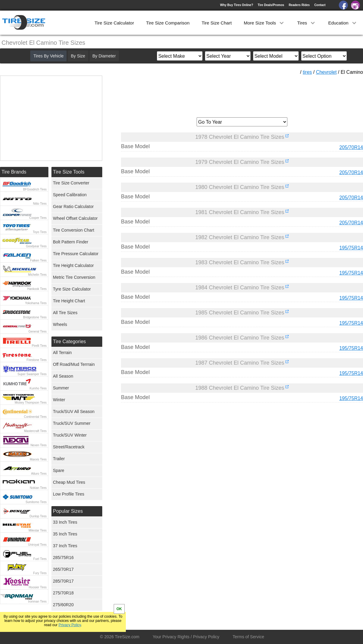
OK (119, 609)
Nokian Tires (38, 488)
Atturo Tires (39, 474)
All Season (63, 376)
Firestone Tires (37, 360)
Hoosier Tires (38, 587)
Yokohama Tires (36, 303)
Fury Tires (40, 573)
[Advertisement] (242, 94)
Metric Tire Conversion (74, 277)
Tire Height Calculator (73, 265)
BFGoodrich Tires (35, 189)
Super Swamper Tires (32, 374)
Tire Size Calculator (114, 23)
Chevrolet (326, 72)
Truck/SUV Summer (72, 423)
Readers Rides (299, 5)
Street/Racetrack (69, 447)
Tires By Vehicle (48, 56)
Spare (59, 470)
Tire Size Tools (69, 172)
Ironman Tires (37, 602)
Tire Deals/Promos (271, 5)
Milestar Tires (38, 530)
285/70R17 (63, 581)
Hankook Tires (37, 289)
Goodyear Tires (36, 246)
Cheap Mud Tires (69, 482)
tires (307, 72)
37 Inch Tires (65, 546)
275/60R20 (63, 605)
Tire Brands (14, 172)
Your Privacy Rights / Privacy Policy (186, 637)
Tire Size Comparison (168, 23)
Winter (59, 400)
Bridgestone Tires (35, 317)
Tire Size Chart (216, 23)
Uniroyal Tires (37, 545)
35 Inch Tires (65, 534)
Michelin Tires (37, 275)
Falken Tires (38, 260)
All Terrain (62, 353)
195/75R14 (351, 248)
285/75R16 (63, 558)
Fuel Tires (40, 559)
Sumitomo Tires (36, 502)
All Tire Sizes (65, 313)
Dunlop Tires (38, 516)
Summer (61, 388)
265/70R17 (63, 569)
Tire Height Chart (69, 301)
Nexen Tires (39, 445)
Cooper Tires (38, 218)
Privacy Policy (70, 625)
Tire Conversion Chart (74, 230)
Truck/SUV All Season (74, 411)
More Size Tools (265, 23)
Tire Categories (69, 342)
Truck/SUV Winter (70, 435)
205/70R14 (351, 147)
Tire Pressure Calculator (76, 254)
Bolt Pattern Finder (71, 242)
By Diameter (104, 56)
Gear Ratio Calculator (73, 207)
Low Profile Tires (69, 494)
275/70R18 (63, 593)
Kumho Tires (38, 388)
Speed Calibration (70, 195)
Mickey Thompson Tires (31, 403)
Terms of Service (248, 637)
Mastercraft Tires (35, 431)
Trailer (59, 459)
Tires (307, 23)
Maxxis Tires (38, 459)
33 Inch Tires (65, 522)
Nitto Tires (40, 204)
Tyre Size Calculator (72, 289)
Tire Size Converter (71, 183)
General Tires (38, 332)
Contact (320, 5)
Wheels (60, 324)
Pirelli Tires (39, 346)
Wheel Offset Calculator (75, 218)
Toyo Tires (40, 232)
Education (343, 23)
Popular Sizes (68, 511)
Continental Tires (35, 417)
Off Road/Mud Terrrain (74, 364)
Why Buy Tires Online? (236, 5)
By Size (78, 56)
